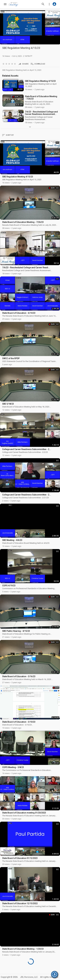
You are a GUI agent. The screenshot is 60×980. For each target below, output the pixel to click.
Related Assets (10, 76)
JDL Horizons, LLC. (29, 977)
